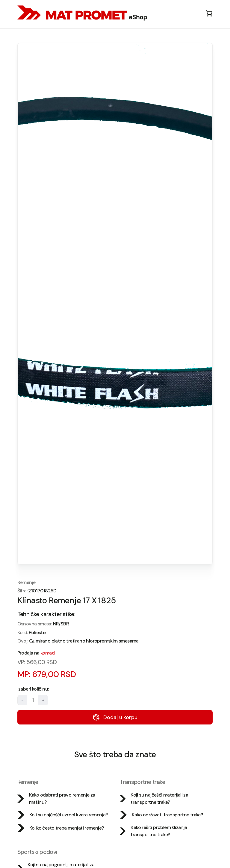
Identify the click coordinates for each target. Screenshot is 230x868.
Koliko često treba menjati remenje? (61, 828)
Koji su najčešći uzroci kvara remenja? (63, 815)
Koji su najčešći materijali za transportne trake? (154, 798)
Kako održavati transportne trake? (161, 815)
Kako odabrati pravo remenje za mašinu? (56, 798)
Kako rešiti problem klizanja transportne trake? (153, 831)
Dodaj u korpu (115, 717)
